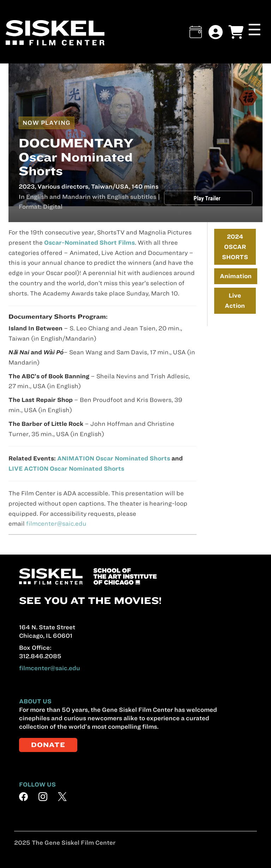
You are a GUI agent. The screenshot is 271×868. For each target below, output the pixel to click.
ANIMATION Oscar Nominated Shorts (114, 458)
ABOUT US (35, 701)
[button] (196, 32)
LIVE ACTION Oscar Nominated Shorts (66, 469)
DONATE (48, 745)
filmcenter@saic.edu (56, 524)
